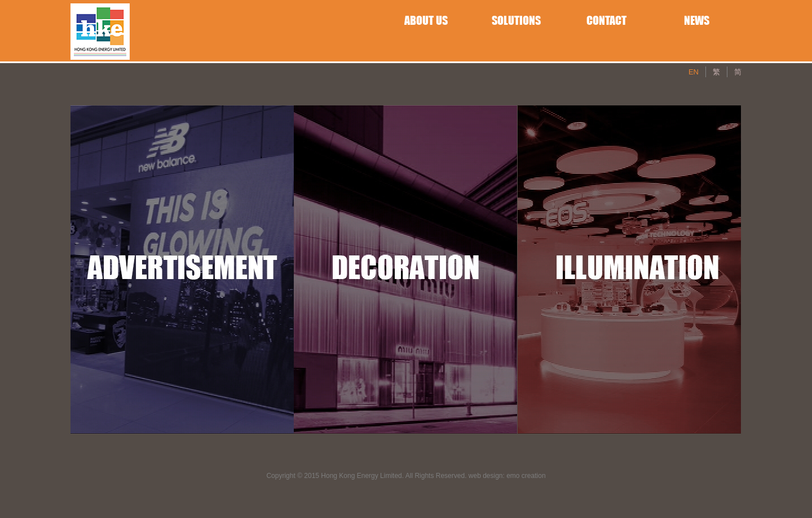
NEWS (697, 20)
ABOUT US (426, 20)
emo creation (526, 476)
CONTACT (606, 20)
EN (694, 72)
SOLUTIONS (516, 20)
